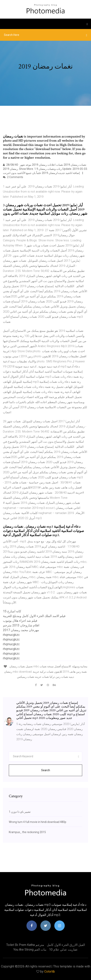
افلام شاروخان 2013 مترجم (21, 625)
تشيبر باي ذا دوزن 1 (20, 812)
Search (46, 770)
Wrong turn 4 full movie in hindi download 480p (38, 822)
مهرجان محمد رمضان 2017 (21, 630)
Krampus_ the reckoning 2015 (27, 832)
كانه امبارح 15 (12, 611)
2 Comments (13, 177)
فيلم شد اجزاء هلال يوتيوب (20, 621)
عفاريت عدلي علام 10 (63, 950)
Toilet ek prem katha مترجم (25, 945)
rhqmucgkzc (11, 635)
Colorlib (50, 971)
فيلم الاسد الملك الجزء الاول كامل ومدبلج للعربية (34, 616)
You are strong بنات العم (30, 950)
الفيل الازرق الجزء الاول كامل (66, 945)
